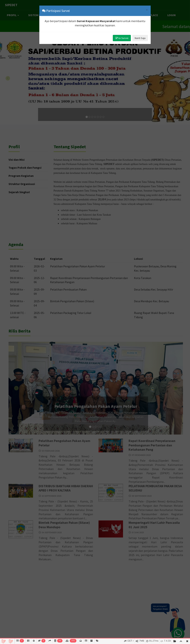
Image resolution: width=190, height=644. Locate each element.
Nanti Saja (140, 38)
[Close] (147, 10)
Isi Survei (122, 38)
